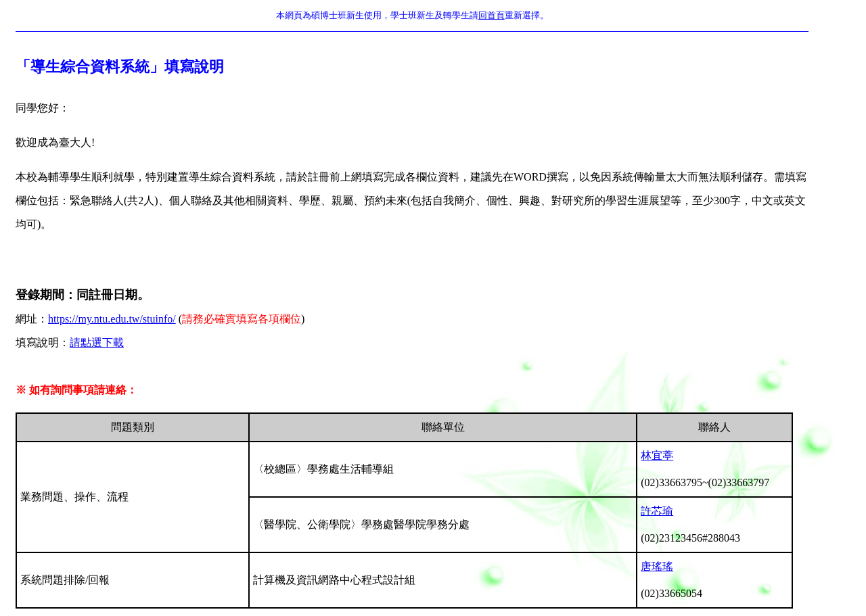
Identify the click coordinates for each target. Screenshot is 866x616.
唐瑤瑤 (657, 566)
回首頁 (492, 15)
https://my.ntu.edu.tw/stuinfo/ (112, 319)
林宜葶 (657, 455)
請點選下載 (97, 342)
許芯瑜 (657, 511)
